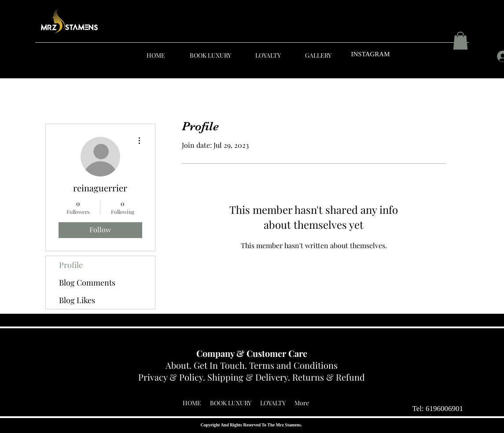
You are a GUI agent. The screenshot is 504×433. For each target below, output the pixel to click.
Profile (71, 265)
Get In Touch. (221, 365)
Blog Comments (87, 283)
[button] (460, 41)
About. (180, 365)
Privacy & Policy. (173, 377)
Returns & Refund (329, 377)
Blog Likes (77, 300)
